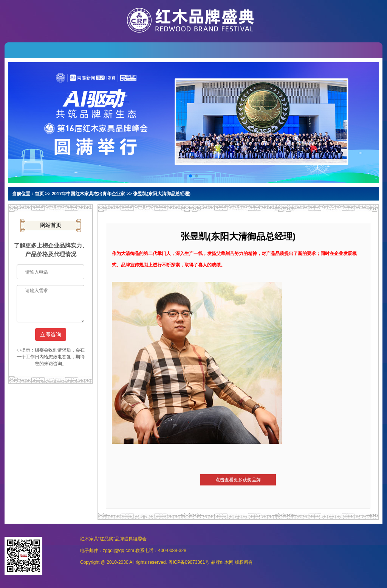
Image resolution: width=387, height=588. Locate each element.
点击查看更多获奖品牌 (238, 480)
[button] (190, 176)
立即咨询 (51, 334)
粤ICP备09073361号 (189, 562)
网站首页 (51, 225)
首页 (39, 194)
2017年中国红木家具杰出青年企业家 (89, 194)
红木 (224, 562)
